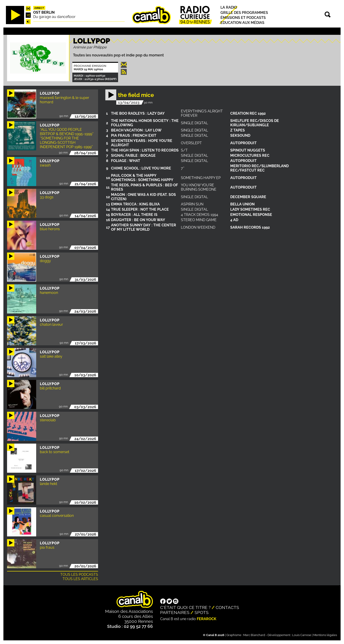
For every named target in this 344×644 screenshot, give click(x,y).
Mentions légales (325, 635)
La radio (229, 8)
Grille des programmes (244, 13)
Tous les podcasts (79, 575)
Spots (202, 612)
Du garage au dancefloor (54, 17)
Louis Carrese (302, 635)
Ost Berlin (44, 12)
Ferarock (207, 619)
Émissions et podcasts (243, 18)
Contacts (227, 607)
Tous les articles (80, 579)
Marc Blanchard (254, 635)
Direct (39, 8)
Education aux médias (242, 23)
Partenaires (175, 612)
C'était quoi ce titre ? (185, 607)
